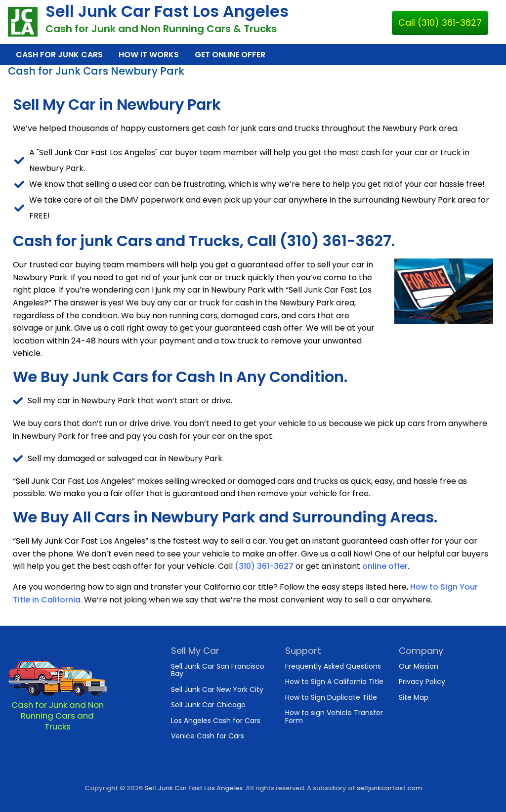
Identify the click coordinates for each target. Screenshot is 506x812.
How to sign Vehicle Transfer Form (334, 716)
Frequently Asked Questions (333, 666)
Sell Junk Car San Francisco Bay (218, 670)
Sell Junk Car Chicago (208, 705)
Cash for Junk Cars (59, 55)
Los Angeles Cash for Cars (216, 721)
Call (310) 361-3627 (440, 22)
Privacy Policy (422, 682)
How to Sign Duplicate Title (331, 697)
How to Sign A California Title (334, 682)
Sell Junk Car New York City (217, 689)
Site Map (414, 697)
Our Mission (419, 666)
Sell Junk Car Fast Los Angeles (167, 11)
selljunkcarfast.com (389, 788)
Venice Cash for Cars (208, 736)
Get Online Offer (230, 55)
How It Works (149, 55)
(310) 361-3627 (264, 566)
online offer (385, 566)
